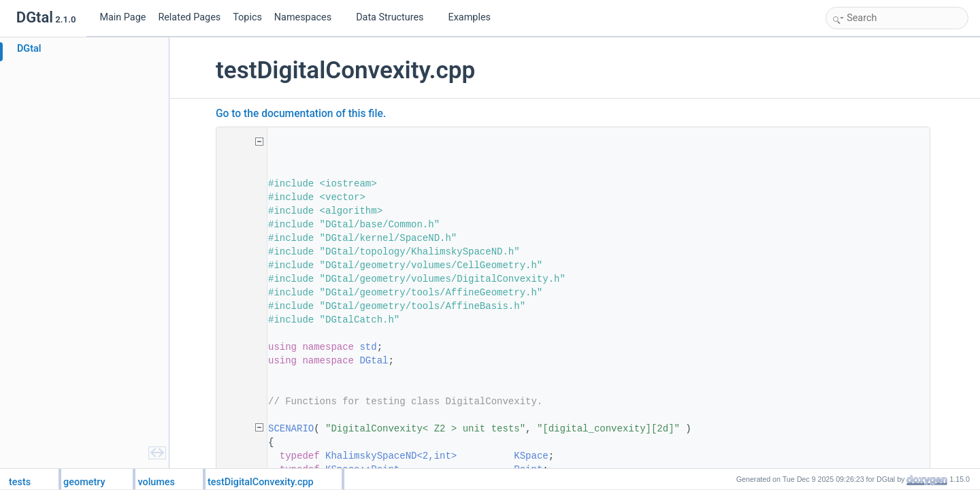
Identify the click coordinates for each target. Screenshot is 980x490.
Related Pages (189, 17)
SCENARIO (293, 429)
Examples (470, 17)
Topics (247, 17)
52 (240, 429)
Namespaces (308, 17)
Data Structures (395, 17)
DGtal (376, 361)
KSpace (533, 456)
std (370, 347)
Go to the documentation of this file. (303, 114)
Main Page (122, 17)
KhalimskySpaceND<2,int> (393, 456)
